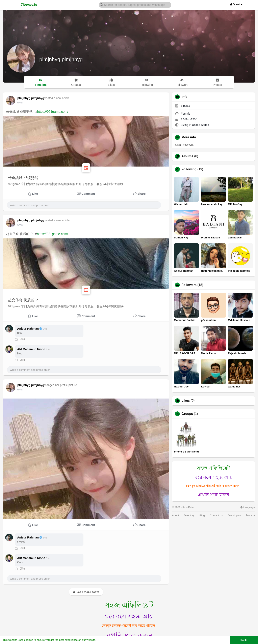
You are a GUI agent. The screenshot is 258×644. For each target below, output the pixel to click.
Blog (202, 515)
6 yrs (20, 103)
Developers (235, 515)
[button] (135, 5)
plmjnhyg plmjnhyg (61, 59)
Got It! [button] (244, 640)
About (175, 515)
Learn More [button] (104, 640)
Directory (189, 515)
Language (248, 507)
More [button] (251, 515)
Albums (187, 156)
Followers (189, 285)
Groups (187, 414)
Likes (186, 401)
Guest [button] (236, 4)
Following (189, 169)
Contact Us (216, 515)
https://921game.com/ (53, 112)
